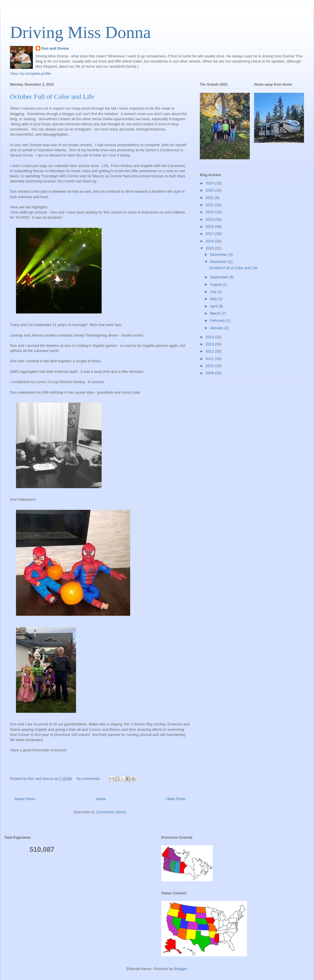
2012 (210, 351)
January (217, 328)
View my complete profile (31, 74)
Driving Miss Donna (80, 32)
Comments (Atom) (111, 812)
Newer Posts (25, 799)
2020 (210, 212)
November (219, 262)
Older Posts (176, 799)
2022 (210, 198)
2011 (210, 359)
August (216, 284)
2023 (210, 190)
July (214, 292)
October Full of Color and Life (52, 96)
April (214, 306)
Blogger (180, 969)
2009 (210, 373)
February (218, 320)
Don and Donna (55, 48)
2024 (210, 183)
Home (101, 799)
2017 (210, 234)
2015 (210, 248)
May (214, 299)
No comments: (89, 779)
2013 (210, 344)
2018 (210, 227)
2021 (210, 205)
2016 (210, 241)
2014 (210, 337)
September (220, 277)
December (219, 254)
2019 (210, 219)
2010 (210, 366)
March (216, 313)
